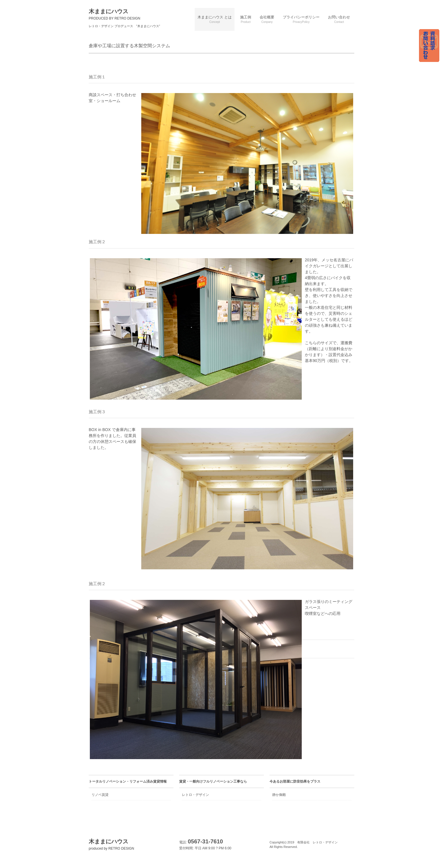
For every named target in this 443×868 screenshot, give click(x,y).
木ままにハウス (114, 14)
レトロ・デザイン (196, 795)
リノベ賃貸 (100, 795)
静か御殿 (279, 795)
